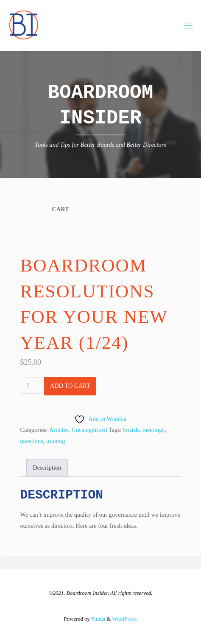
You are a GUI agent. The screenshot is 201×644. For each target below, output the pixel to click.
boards (131, 430)
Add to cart (70, 386)
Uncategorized (89, 430)
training (56, 441)
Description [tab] (47, 468)
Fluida (98, 619)
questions (31, 441)
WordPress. (125, 619)
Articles (59, 430)
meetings (154, 430)
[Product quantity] (31, 385)
